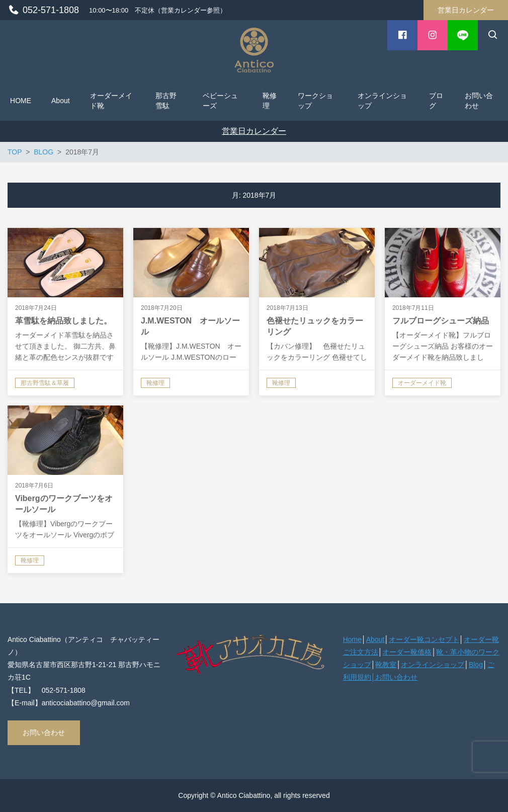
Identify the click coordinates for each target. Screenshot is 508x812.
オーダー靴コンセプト (424, 639)
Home (352, 639)
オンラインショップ (433, 665)
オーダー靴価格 (407, 652)
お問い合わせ (44, 733)
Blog (476, 665)
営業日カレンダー (466, 10)
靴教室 (386, 665)
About (375, 639)
